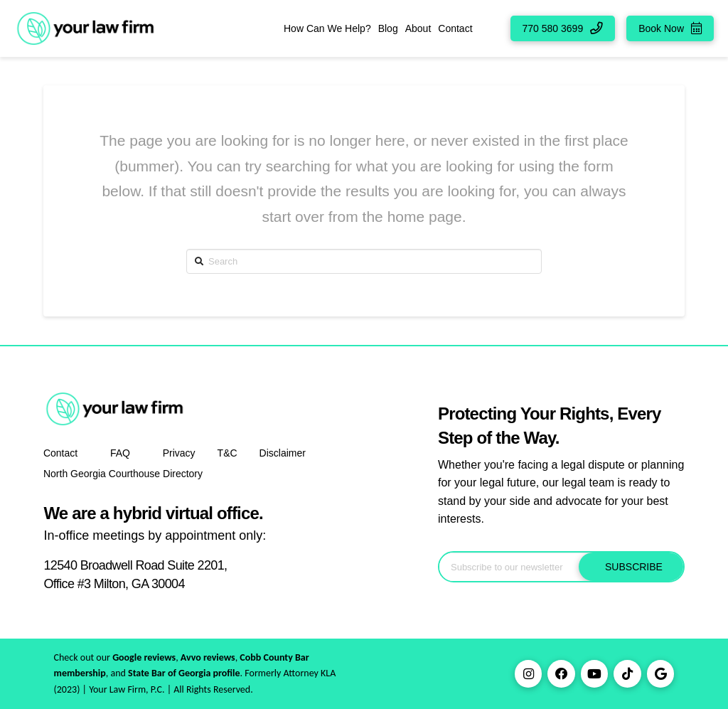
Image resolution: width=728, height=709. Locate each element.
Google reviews (144, 657)
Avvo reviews (208, 657)
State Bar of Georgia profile (184, 673)
